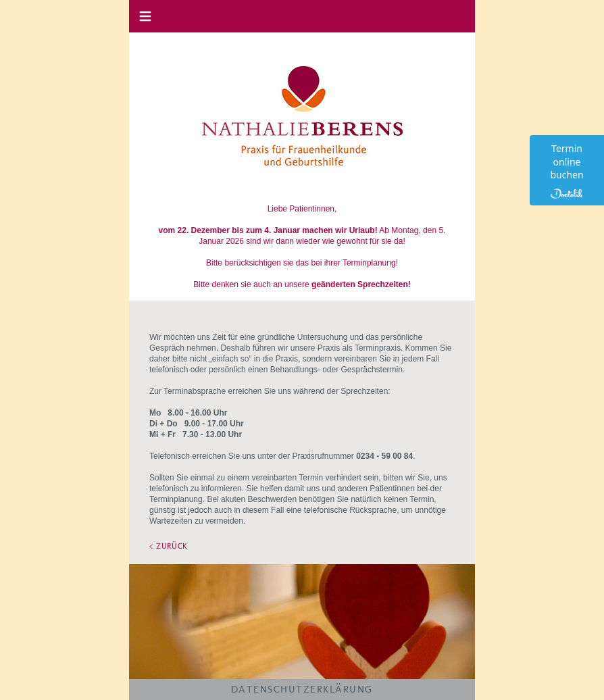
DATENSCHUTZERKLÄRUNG (302, 689)
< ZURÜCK (169, 545)
